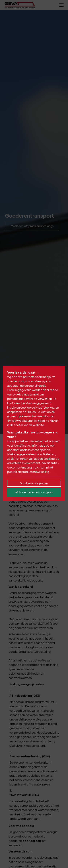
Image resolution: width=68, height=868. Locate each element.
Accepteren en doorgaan (34, 492)
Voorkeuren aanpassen (34, 483)
